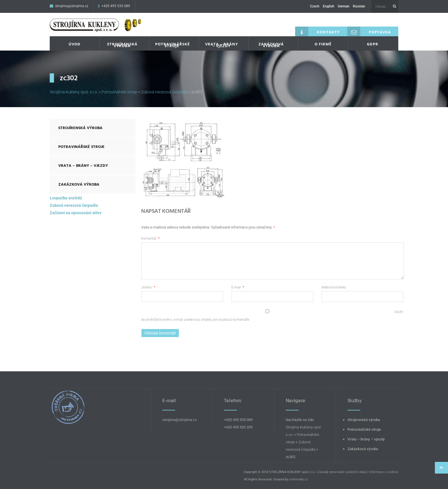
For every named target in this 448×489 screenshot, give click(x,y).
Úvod (75, 44)
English (329, 6)
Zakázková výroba (271, 45)
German (344, 6)
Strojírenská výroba (122, 45)
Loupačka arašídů (66, 198)
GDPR (373, 44)
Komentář (150, 239)
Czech (315, 6)
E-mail (238, 287)
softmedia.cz (298, 479)
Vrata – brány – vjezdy (222, 45)
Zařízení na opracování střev (76, 213)
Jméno (148, 287)
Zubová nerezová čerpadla (74, 205)
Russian (359, 6)
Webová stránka (334, 287)
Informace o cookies (384, 472)
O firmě (323, 44)
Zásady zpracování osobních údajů (342, 472)
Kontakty (317, 31)
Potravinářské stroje (172, 45)
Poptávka (369, 31)
